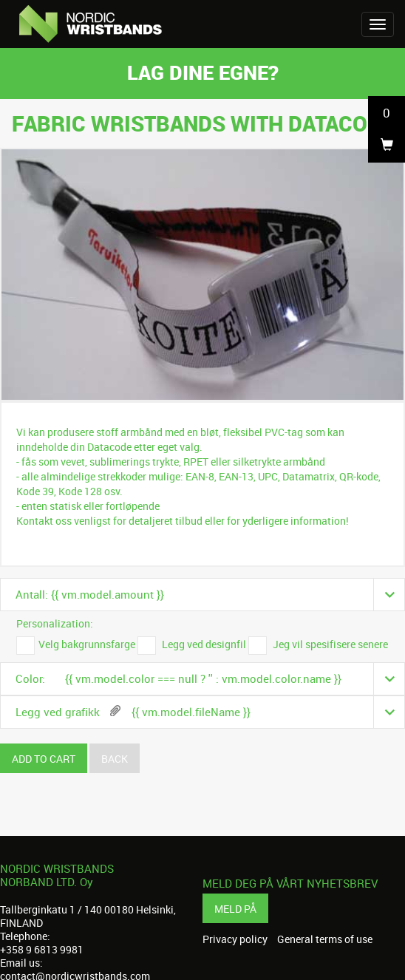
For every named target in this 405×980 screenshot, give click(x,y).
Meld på (235, 909)
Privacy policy (235, 939)
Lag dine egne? (203, 72)
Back (115, 759)
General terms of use (325, 939)
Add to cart (44, 759)
